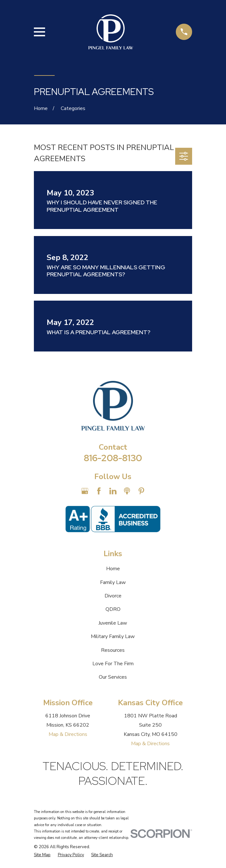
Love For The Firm (113, 664)
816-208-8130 (113, 458)
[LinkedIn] (113, 491)
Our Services (113, 677)
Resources (113, 650)
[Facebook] (99, 491)
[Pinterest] (141, 491)
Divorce (113, 596)
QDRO (113, 609)
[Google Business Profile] (85, 491)
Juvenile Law (113, 623)
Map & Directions (68, 734)
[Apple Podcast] (127, 491)
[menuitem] (42, 855)
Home (113, 569)
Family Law (113, 582)
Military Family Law (113, 636)
